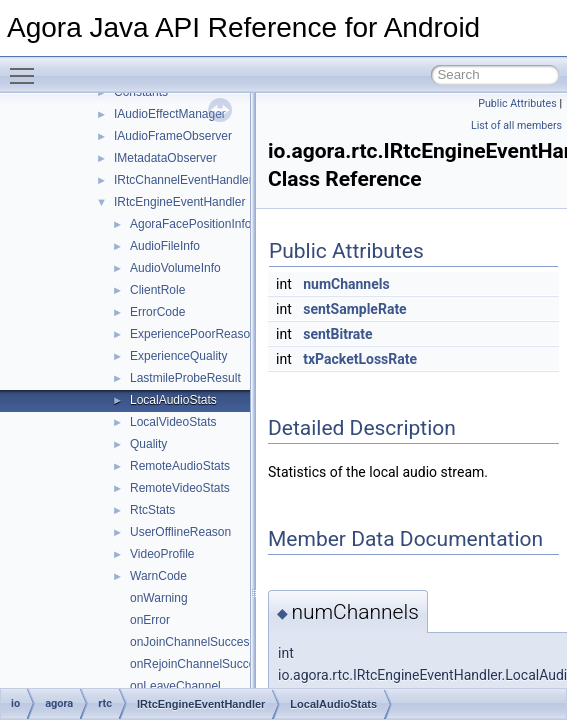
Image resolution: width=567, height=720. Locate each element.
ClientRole (157, 290)
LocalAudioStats (173, 400)
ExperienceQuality (178, 356)
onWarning (159, 598)
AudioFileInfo (165, 246)
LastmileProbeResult (185, 378)
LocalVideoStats (173, 422)
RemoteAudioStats (180, 466)
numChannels (346, 284)
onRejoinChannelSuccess (198, 664)
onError (150, 620)
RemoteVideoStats (180, 488)
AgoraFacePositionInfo (190, 224)
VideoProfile (162, 554)
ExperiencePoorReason (193, 334)
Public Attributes (517, 103)
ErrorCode (157, 312)
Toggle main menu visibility (27, 67)
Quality (148, 444)
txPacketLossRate (360, 359)
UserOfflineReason (180, 532)
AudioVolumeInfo (175, 268)
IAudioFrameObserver (173, 136)
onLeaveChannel (175, 686)
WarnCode (158, 576)
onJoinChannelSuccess (192, 642)
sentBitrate (337, 334)
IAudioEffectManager (170, 114)
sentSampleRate (354, 309)
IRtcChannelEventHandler (183, 180)
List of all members (516, 125)
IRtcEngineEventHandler (179, 202)
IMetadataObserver (165, 158)
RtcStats (152, 510)
